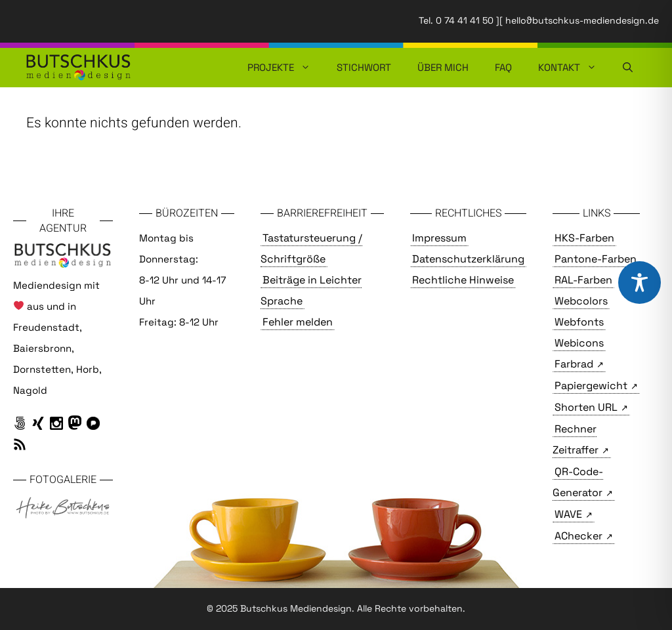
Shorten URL (586, 407)
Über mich (443, 67)
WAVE (568, 514)
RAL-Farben (583, 280)
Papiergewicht (591, 386)
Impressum (439, 238)
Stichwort (364, 67)
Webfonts (579, 322)
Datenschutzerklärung (468, 259)
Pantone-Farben (596, 259)
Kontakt (574, 68)
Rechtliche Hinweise (463, 280)
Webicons (579, 343)
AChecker (578, 536)
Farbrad (574, 364)
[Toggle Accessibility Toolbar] (640, 283)
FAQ (503, 67)
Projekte (285, 68)
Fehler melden (298, 322)
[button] (628, 68)
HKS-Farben (584, 238)
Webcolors (581, 301)
